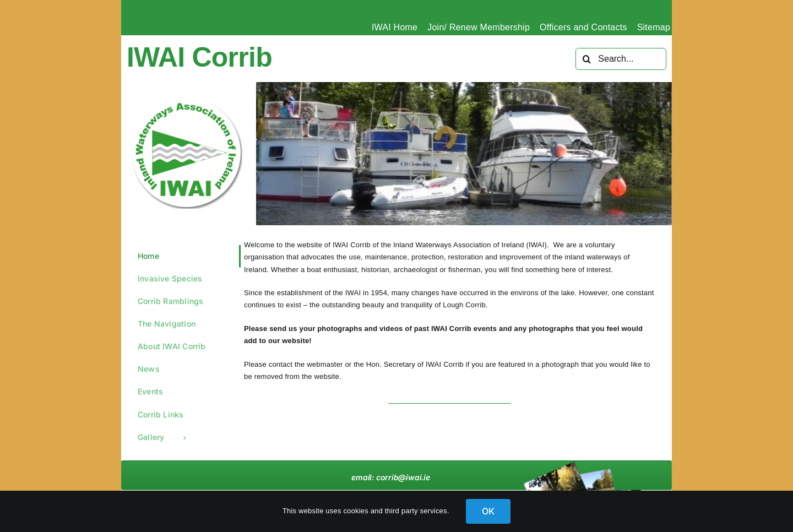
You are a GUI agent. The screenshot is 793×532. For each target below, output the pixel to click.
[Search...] (621, 59)
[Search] (586, 59)
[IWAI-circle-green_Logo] (187, 102)
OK (488, 511)
